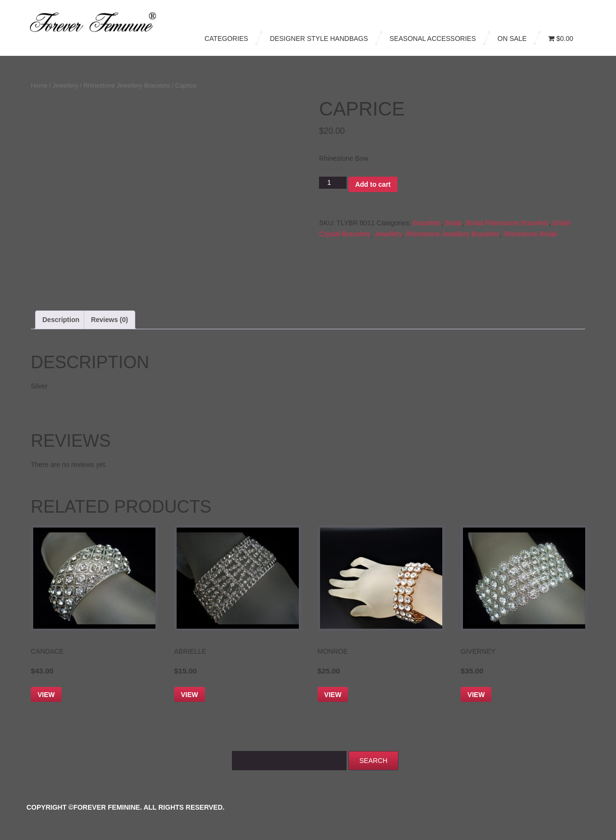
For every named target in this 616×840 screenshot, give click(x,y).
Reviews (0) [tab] (109, 320)
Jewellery (65, 85)
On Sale (512, 39)
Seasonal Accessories (433, 39)
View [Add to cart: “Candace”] (46, 695)
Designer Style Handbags (319, 39)
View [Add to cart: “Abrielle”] (190, 695)
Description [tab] (61, 320)
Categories (226, 39)
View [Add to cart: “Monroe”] (333, 695)
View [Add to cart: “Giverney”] (476, 695)
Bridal (453, 223)
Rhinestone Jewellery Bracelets (127, 85)
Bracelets (427, 223)
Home (39, 85)
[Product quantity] (333, 183)
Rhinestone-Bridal (530, 234)
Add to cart (373, 184)
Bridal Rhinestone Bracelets (507, 223)
